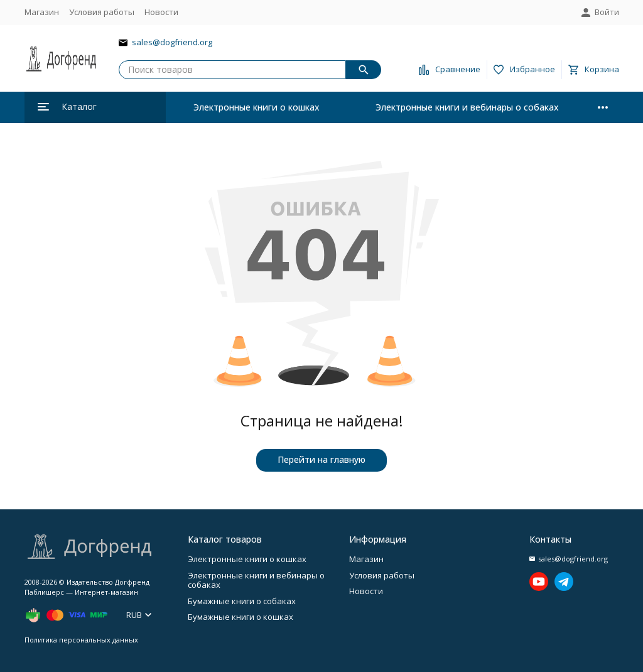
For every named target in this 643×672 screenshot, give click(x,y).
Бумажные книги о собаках (242, 601)
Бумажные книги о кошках (240, 617)
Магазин (42, 12)
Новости (161, 12)
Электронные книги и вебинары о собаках (467, 107)
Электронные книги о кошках (257, 107)
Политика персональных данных (81, 640)
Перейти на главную (321, 459)
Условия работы (102, 12)
